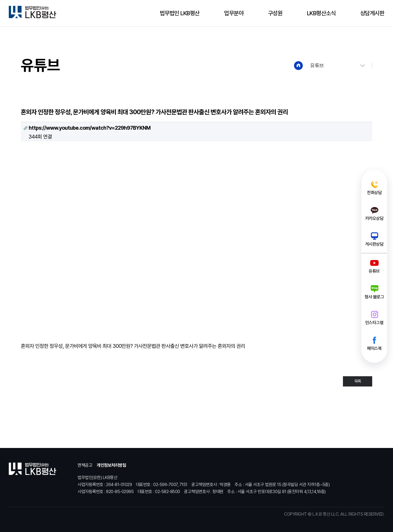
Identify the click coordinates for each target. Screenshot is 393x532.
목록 (358, 381)
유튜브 (317, 65)
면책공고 (85, 465)
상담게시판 (372, 13)
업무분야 (234, 13)
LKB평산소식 (321, 13)
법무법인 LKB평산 (180, 13)
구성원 (275, 13)
